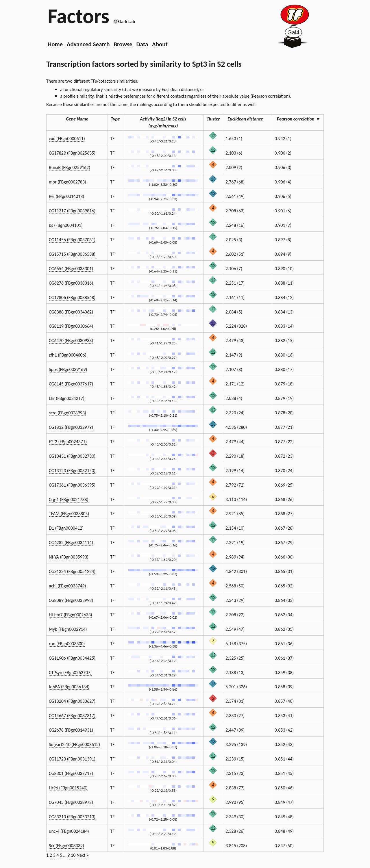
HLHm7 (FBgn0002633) (71, 615)
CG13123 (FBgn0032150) (72, 471)
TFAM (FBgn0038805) (69, 514)
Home (55, 44)
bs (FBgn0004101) (66, 225)
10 (73, 855)
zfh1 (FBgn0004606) (68, 355)
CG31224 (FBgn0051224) (72, 571)
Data (142, 44)
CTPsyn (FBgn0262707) (70, 673)
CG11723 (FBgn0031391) (72, 759)
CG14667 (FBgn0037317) (72, 716)
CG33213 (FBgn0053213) (72, 817)
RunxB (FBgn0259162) (70, 167)
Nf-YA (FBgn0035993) (69, 557)
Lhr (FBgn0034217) (67, 398)
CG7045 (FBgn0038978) (71, 802)
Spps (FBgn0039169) (68, 369)
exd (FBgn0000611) (67, 139)
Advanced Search (88, 44)
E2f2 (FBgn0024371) (68, 442)
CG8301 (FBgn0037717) (71, 773)
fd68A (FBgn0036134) (69, 687)
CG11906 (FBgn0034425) (72, 658)
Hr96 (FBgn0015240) (68, 788)
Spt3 (199, 64)
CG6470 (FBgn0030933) (71, 341)
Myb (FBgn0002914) (68, 629)
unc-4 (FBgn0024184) (69, 831)
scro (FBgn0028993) (67, 413)
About (160, 44)
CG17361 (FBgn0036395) (72, 485)
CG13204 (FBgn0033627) (72, 701)
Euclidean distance (247, 119)
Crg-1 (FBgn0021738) (69, 499)
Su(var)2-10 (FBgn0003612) (74, 744)
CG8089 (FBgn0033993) (71, 600)
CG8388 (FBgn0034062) (71, 312)
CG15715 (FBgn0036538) (72, 254)
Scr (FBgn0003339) (66, 846)
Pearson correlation (298, 119)
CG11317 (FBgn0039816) (72, 211)
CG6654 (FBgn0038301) (71, 269)
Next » (83, 855)
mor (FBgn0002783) (67, 182)
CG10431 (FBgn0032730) (72, 456)
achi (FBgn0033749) (67, 586)
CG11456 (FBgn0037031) (72, 240)
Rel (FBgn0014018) (66, 196)
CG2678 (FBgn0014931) (71, 730)
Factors (78, 16)
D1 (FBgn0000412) (66, 528)
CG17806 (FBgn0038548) (72, 297)
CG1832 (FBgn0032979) (71, 427)
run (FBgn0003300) (67, 644)
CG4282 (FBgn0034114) (71, 542)
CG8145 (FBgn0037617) (71, 384)
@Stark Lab (124, 22)
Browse (123, 44)
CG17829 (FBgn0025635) (72, 153)
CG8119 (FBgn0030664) (71, 326)
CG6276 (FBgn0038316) (71, 283)
